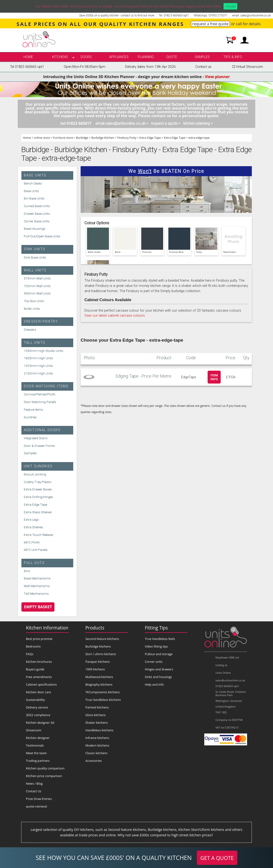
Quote (172, 57)
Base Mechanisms (37, 578)
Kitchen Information (47, 628)
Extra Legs (31, 519)
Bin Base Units (34, 198)
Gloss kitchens (95, 715)
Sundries (30, 417)
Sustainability (35, 700)
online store (42, 138)
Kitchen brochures (39, 662)
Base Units (35, 175)
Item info (214, 377)
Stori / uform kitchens (101, 654)
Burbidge (82, 138)
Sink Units (35, 249)
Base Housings (35, 229)
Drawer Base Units (37, 214)
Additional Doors (42, 430)
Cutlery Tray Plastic (38, 482)
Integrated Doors (36, 438)
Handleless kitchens (99, 730)
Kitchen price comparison (44, 776)
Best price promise (39, 639)
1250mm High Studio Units (44, 351)
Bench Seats (33, 183)
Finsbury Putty (127, 138)
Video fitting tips (156, 646)
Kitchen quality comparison (45, 768)
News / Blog (34, 783)
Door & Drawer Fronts (39, 446)
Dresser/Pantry (41, 322)
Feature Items (33, 409)
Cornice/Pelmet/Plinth (40, 394)
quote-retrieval (37, 806)
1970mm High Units (38, 366)
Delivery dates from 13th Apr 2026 (150, 67)
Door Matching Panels (40, 402)
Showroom (34, 730)
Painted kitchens (97, 707)
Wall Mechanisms (37, 586)
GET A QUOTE (217, 858)
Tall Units (35, 343)
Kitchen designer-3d (40, 723)
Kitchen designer (38, 738)
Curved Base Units (37, 206)
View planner (217, 77)
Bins (27, 571)
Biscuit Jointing (35, 474)
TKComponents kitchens (103, 692)
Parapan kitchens (98, 662)
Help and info (154, 684)
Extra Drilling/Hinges (38, 497)
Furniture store (63, 138)
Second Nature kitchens (102, 639)
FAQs (30, 654)
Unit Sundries (38, 466)
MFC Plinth (32, 542)
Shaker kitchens (97, 723)
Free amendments (39, 677)
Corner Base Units (37, 221)
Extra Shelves (33, 527)
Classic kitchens (96, 753)
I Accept (231, 6)
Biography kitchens (99, 684)
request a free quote (211, 24)
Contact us (203, 67)
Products (95, 628)
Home (28, 57)
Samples (202, 57)
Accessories (94, 761)
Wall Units (35, 270)
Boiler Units (32, 309)
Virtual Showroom (247, 67)
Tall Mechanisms (36, 594)
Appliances (119, 57)
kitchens (60, 57)
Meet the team (36, 753)
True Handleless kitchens (103, 700)
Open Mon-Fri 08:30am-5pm (85, 67)
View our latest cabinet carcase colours (115, 316)
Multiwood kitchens (99, 677)
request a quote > (166, 123)
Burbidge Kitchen (103, 138)
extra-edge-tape (199, 138)
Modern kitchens (97, 745)
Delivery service (37, 707)
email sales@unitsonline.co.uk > (122, 123)
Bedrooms (33, 646)
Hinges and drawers (159, 669)
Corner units (154, 662)
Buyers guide (35, 669)
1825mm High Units (38, 358)
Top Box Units (34, 301)
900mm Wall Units (37, 293)
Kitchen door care (38, 692)
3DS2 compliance (38, 715)
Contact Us (34, 791)
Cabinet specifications (41, 684)
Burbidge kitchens (98, 646)
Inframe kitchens (97, 738)
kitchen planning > (198, 123)
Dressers (30, 329)
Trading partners (38, 761)
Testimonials (35, 745)
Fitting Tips (156, 628)
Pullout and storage (159, 654)
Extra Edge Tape (150, 138)
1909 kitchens (95, 669)
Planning (146, 57)
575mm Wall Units (37, 278)
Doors (86, 57)
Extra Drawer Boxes (38, 489)
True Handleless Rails (160, 639)
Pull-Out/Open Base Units (42, 236)
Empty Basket (38, 607)
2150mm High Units (38, 373)
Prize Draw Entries (39, 799)
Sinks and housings (158, 677)
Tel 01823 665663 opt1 (27, 67)
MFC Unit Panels (36, 550)
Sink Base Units (35, 257)
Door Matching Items (46, 386)
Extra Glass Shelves (38, 512)
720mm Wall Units (37, 286)
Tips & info (233, 57)
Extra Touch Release (38, 535)
